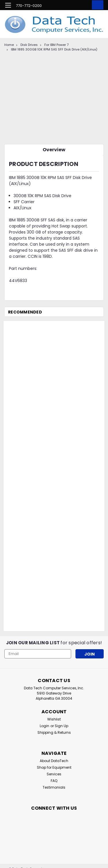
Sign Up (61, 726)
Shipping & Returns (54, 732)
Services (54, 774)
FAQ (54, 781)
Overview (54, 150)
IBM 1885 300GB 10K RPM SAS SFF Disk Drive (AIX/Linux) (54, 49)
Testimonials (54, 787)
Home (9, 45)
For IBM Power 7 (56, 45)
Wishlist (54, 719)
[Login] (84, 6)
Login (44, 726)
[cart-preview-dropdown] (96, 5)
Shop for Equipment (54, 767)
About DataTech (54, 761)
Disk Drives (29, 45)
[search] (73, 6)
